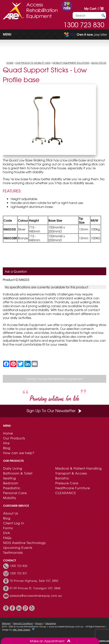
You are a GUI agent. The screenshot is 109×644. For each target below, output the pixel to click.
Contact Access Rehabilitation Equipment (54, 379)
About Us (11, 513)
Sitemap (6, 623)
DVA (7, 533)
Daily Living (13, 468)
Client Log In (14, 523)
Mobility (10, 498)
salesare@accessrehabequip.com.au (36, 596)
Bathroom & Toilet (18, 473)
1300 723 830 (84, 25)
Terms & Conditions (23, 623)
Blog (7, 448)
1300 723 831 (18, 573)
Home (10, 63)
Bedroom (11, 483)
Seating (10, 478)
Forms (8, 528)
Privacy (39, 623)
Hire (6, 443)
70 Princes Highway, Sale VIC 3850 (34, 581)
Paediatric (12, 488)
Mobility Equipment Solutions (71, 63)
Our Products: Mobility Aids (33, 63)
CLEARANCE (66, 493)
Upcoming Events (18, 547)
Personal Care (15, 493)
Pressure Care (67, 483)
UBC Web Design (22, 629)
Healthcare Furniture (73, 488)
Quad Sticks (99, 63)
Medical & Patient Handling (79, 468)
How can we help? (19, 453)
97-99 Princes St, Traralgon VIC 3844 (35, 588)
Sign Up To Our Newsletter (54, 410)
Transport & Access (71, 473)
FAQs (7, 538)
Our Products (14, 438)
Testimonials (13, 552)
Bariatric (62, 478)
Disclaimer (51, 623)
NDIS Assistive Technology (25, 543)
